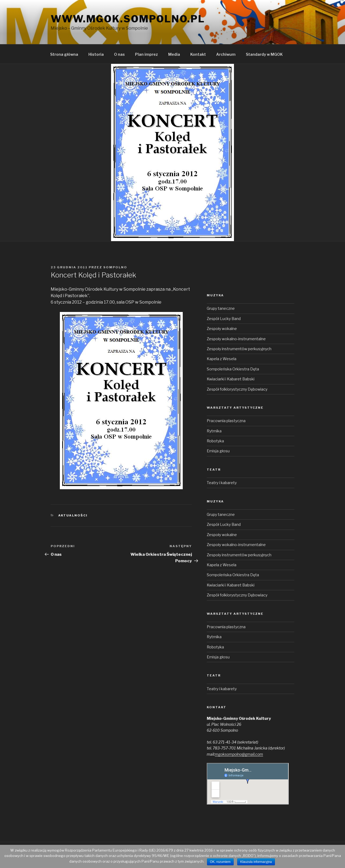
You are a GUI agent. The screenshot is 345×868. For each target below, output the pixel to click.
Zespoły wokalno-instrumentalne (236, 339)
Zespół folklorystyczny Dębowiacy (237, 389)
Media (174, 54)
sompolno (115, 267)
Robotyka (215, 441)
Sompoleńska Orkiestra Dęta (233, 369)
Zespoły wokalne (222, 329)
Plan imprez (146, 54)
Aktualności (73, 515)
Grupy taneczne (221, 308)
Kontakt (198, 54)
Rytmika (214, 431)
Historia (96, 54)
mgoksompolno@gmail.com (239, 754)
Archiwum (226, 54)
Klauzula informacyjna (256, 862)
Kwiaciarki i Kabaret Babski (231, 379)
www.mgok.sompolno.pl (128, 19)
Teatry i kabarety (222, 483)
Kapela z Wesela (222, 359)
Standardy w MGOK (264, 54)
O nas (119, 54)
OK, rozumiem (220, 862)
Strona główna (64, 54)
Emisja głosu (218, 451)
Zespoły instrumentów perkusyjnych (239, 349)
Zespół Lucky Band (224, 319)
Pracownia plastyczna (226, 421)
